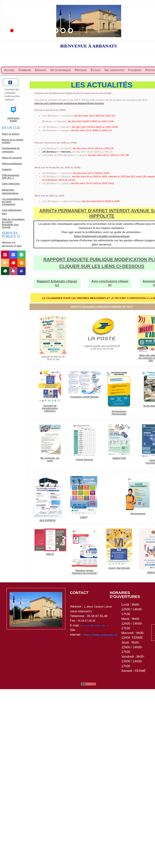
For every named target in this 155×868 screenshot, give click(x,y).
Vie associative (114, 70)
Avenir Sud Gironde (119, 568)
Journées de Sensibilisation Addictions (50, 408)
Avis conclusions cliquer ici (110, 283)
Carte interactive (11, 184)
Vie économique (61, 70)
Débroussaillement (12, 164)
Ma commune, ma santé (50, 459)
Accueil (9, 70)
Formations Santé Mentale (84, 397)
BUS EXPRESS (47, 520)
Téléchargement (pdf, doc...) (11, 177)
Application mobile (13, 120)
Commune (25, 70)
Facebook (135, 70)
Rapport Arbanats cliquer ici (57, 283)
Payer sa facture (11, 134)
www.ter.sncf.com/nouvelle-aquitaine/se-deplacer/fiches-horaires (69, 103)
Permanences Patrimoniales (119, 413)
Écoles (96, 70)
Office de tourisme (12, 158)
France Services (84, 460)
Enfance (41, 70)
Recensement (138, 514)
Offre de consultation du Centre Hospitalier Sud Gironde (13, 223)
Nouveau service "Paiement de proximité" (84, 572)
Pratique (81, 70)
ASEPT (84, 517)
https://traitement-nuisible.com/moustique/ (102, 236)
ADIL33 (50, 554)
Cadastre (7, 169)
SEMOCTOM (119, 458)
